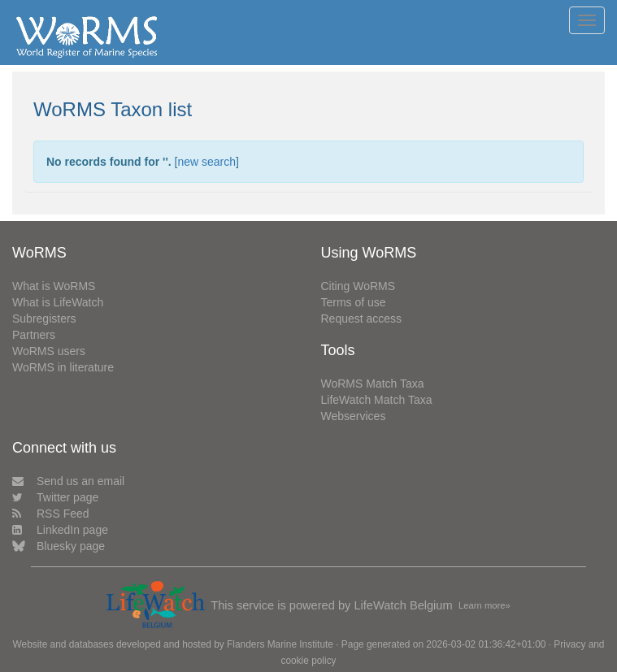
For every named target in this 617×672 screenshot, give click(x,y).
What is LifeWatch (58, 302)
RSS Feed (51, 514)
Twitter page (55, 497)
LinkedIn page (60, 530)
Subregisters (44, 319)
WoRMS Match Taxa (373, 384)
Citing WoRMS (358, 286)
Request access (362, 319)
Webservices (354, 416)
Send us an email (68, 481)
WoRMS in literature (63, 367)
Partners (34, 335)
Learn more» (484, 605)
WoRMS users (49, 351)
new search (206, 162)
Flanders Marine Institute (280, 644)
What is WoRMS (54, 286)
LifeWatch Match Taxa (377, 400)
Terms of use (354, 302)
